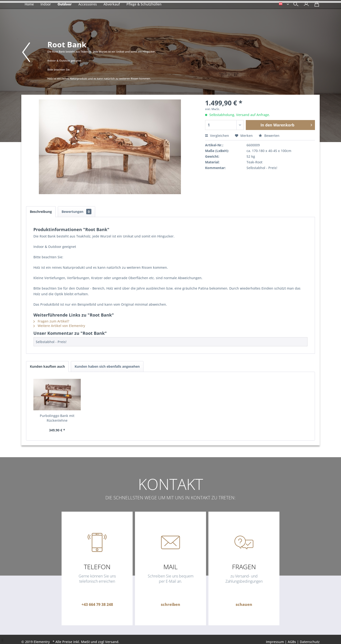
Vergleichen (217, 136)
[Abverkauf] (112, 4)
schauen (244, 604)
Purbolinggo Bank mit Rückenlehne (57, 418)
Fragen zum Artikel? (51, 321)
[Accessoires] (88, 4)
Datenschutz (310, 642)
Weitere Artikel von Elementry (59, 326)
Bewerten (269, 136)
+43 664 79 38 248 (97, 604)
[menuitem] (305, 5)
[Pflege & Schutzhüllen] (144, 4)
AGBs (292, 642)
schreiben (170, 604)
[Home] (29, 4)
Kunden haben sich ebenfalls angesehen (107, 366)
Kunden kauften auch (47, 366)
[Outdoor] (65, 4)
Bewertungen (76, 212)
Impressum (275, 642)
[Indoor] (46, 4)
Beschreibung (41, 212)
